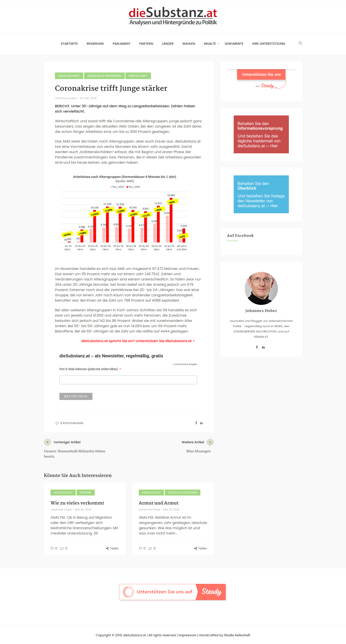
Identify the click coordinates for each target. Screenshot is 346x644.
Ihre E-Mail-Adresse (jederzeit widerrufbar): (90, 369)
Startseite (69, 44)
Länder (168, 44)
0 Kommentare (69, 423)
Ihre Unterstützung (269, 44)
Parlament (121, 44)
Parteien (146, 44)
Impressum (188, 635)
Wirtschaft (138, 76)
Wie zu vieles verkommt (77, 503)
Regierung (95, 44)
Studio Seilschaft (237, 635)
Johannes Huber (66, 98)
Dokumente (234, 44)
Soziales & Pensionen (104, 76)
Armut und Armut (159, 503)
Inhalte (210, 44)
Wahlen (189, 44)
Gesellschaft (69, 76)
